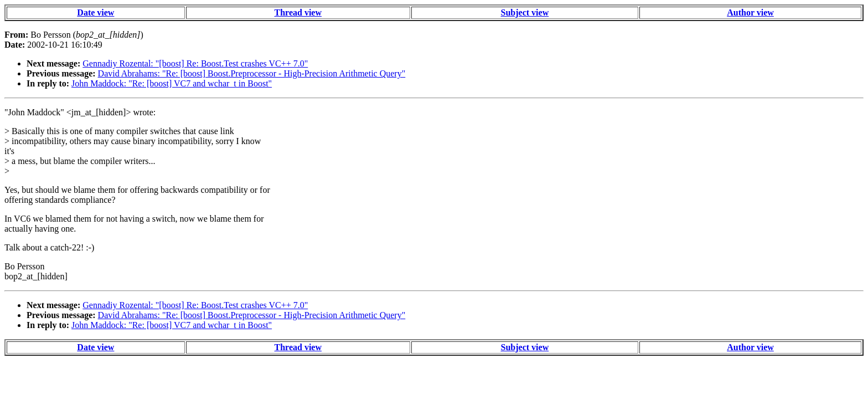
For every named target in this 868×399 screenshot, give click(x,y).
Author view (750, 12)
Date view (95, 12)
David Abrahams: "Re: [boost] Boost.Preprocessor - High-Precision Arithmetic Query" (252, 73)
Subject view (525, 12)
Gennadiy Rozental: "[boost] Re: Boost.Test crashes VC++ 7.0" (195, 63)
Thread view (298, 12)
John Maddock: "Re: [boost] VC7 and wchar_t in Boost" (172, 83)
